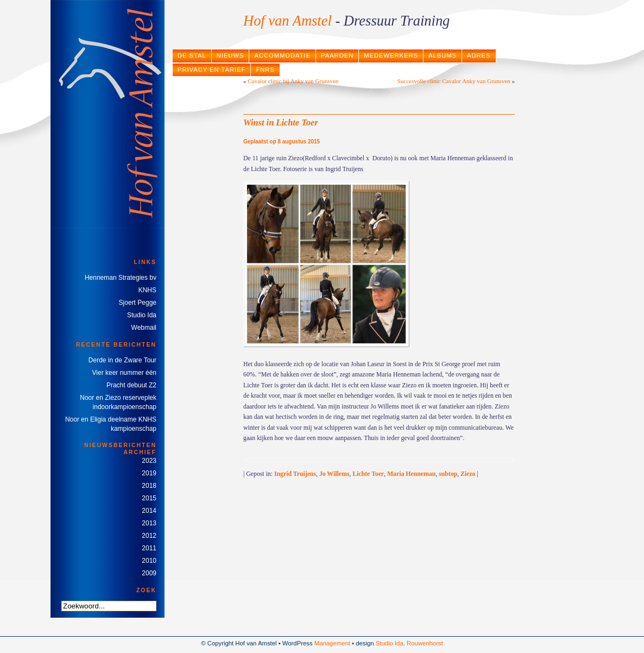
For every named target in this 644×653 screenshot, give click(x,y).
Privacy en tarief (211, 70)
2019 (149, 473)
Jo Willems (334, 474)
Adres (479, 55)
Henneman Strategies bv (121, 278)
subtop (448, 474)
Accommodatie (282, 55)
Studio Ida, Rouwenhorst (409, 643)
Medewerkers (391, 55)
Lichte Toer (368, 474)
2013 (149, 523)
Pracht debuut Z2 (131, 385)
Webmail (144, 328)
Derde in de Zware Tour (122, 360)
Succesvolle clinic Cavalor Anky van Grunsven (454, 81)
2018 (149, 486)
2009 (149, 573)
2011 (149, 548)
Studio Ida (142, 315)
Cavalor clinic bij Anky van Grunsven (293, 81)
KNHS (147, 290)
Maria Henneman (411, 474)
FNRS (265, 70)
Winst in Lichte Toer (281, 123)
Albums (443, 55)
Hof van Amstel (288, 21)
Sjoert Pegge (138, 303)
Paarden (337, 55)
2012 (149, 536)
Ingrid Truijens (295, 474)
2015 (149, 498)
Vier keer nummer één (125, 373)
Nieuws (231, 55)
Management (332, 643)
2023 (149, 461)
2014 (149, 511)
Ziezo (468, 474)
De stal (192, 55)
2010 (149, 561)
